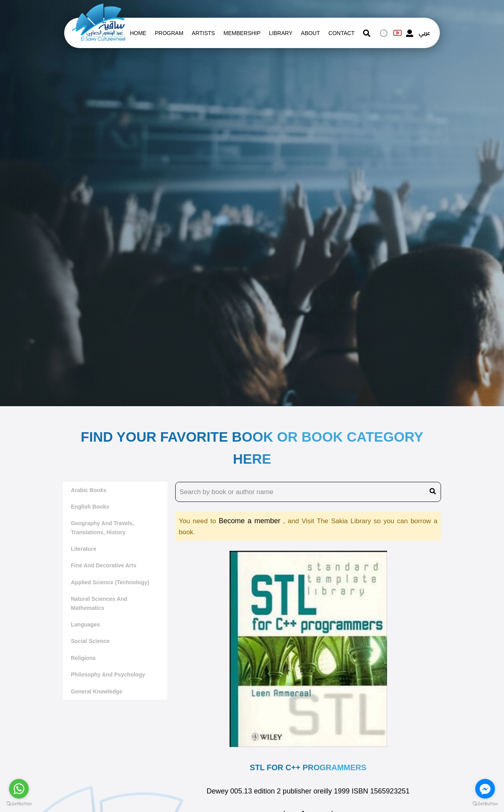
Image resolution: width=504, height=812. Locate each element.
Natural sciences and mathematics (99, 603)
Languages (85, 624)
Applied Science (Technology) (110, 582)
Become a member (251, 521)
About (310, 33)
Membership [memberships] (242, 33)
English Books (90, 507)
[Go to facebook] (485, 789)
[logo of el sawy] (99, 9)
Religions (83, 658)
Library (281, 33)
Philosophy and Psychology (108, 674)
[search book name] (308, 492)
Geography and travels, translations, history (103, 528)
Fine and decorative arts (104, 565)
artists (203, 33)
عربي (424, 33)
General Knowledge (97, 691)
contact (342, 33)
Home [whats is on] (138, 33)
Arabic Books (89, 490)
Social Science (90, 641)
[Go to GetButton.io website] (485, 804)
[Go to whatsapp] (19, 789)
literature (84, 549)
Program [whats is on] (169, 33)
